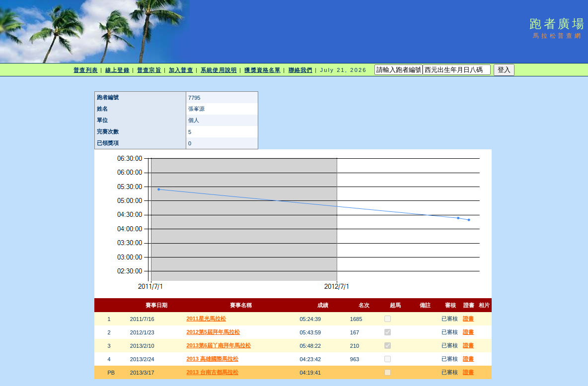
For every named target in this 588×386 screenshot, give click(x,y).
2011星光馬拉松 (206, 319)
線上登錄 (117, 70)
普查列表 (85, 70)
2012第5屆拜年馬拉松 (213, 332)
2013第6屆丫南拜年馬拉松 (219, 345)
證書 (468, 319)
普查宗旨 (149, 70)
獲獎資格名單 (262, 70)
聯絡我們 (300, 70)
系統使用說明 (219, 70)
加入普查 (181, 70)
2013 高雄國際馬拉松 (212, 359)
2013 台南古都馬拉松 (212, 372)
